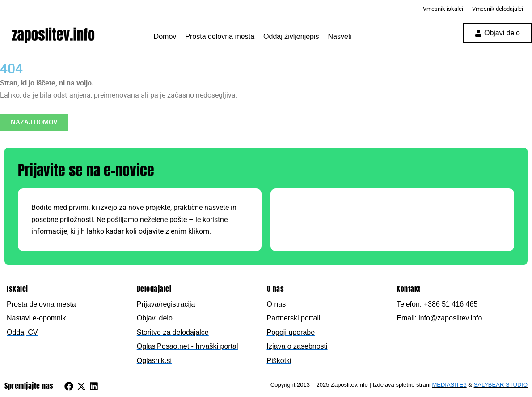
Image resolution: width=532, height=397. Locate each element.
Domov (165, 36)
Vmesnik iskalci (443, 9)
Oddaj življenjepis (291, 36)
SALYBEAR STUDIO (501, 385)
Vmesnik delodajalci (498, 9)
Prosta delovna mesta (220, 36)
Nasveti (340, 36)
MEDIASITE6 (449, 385)
